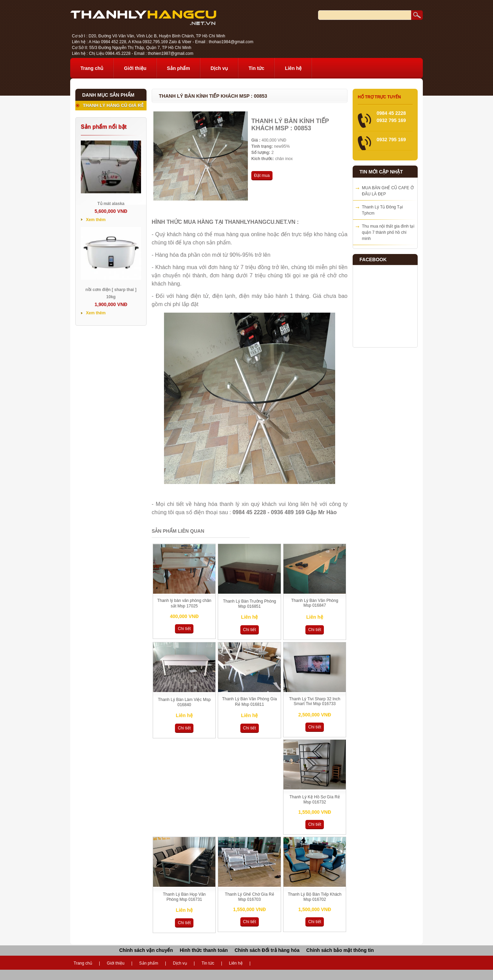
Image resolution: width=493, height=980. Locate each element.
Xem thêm (96, 220)
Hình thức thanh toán (204, 950)
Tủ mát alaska (111, 204)
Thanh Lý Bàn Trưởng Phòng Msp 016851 (249, 604)
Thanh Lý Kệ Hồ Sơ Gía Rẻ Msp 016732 (314, 800)
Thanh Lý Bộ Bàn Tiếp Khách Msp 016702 (315, 897)
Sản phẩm (179, 68)
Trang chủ (92, 68)
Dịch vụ (219, 68)
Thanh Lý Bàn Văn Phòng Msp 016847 (314, 603)
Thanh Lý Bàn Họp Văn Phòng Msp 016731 (184, 897)
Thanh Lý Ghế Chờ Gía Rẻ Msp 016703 (250, 897)
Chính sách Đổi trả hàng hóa (267, 950)
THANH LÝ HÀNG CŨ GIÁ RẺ (113, 105)
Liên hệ (293, 68)
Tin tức (256, 68)
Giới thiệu (135, 68)
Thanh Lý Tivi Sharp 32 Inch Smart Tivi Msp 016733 (314, 701)
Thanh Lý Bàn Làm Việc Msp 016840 (184, 702)
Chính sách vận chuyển (146, 950)
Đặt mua (262, 176)
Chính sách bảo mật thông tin (340, 950)
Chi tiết (184, 629)
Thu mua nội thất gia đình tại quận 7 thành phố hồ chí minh (388, 232)
